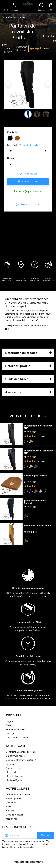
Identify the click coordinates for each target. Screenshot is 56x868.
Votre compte (18, 788)
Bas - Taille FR (24, 145)
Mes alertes (12, 819)
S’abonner (46, 835)
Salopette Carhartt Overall (37, 526)
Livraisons (11, 764)
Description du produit (22, 49)
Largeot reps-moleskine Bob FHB (38, 427)
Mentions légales (14, 780)
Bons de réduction (15, 815)
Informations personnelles (18, 794)
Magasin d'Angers (15, 776)
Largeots (10, 721)
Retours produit (13, 798)
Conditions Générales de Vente (21, 752)
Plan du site (12, 772)
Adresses (10, 811)
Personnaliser (28, 174)
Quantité (11, 158)
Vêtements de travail (16, 729)
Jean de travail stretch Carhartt (35, 502)
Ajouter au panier (28, 182)
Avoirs (9, 807)
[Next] (48, 84)
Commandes (12, 803)
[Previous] (8, 84)
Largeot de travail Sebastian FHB (38, 452)
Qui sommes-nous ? (15, 756)
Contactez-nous (14, 768)
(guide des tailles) (31, 145)
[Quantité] (28, 164)
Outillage (10, 734)
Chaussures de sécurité (17, 738)
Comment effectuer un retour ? (21, 760)
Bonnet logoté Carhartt (36, 476)
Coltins (9, 725)
